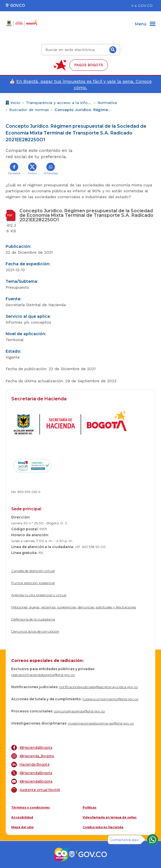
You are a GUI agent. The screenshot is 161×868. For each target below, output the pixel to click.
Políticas (89, 808)
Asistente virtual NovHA (36, 790)
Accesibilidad (22, 817)
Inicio (13, 103)
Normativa (107, 103)
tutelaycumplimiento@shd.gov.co (110, 699)
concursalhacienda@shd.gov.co (79, 711)
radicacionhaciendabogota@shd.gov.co (43, 675)
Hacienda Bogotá (30, 765)
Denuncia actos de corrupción (35, 631)
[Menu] (145, 24)
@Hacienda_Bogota (33, 756)
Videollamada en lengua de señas (110, 817)
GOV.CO (145, 5)
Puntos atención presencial (33, 583)
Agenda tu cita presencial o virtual (39, 595)
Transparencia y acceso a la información (59, 103)
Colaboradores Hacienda (103, 827)
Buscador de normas (29, 110)
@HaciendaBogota (32, 748)
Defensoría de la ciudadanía (33, 619)
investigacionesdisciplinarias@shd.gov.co (101, 723)
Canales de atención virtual (33, 571)
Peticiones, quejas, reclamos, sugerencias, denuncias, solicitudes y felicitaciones (74, 607)
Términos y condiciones (30, 808)
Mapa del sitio (22, 827)
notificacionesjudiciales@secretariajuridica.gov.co (98, 687)
